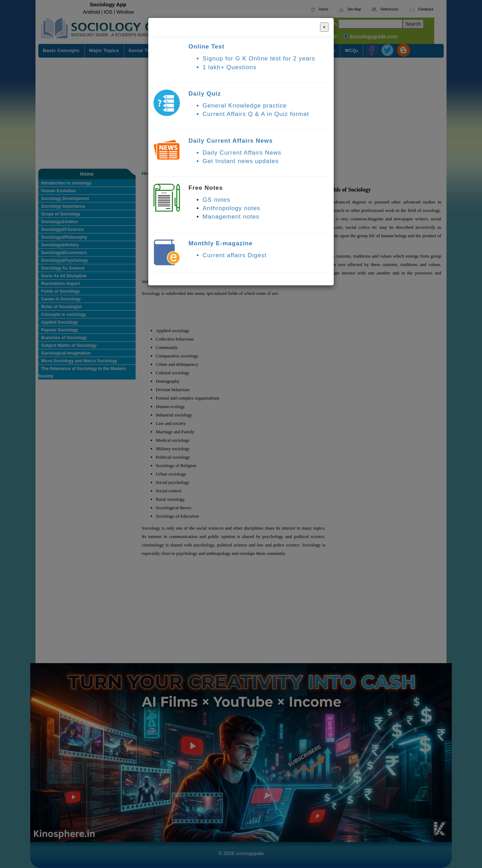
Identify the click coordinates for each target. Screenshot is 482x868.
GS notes (217, 200)
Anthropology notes (232, 208)
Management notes (231, 217)
